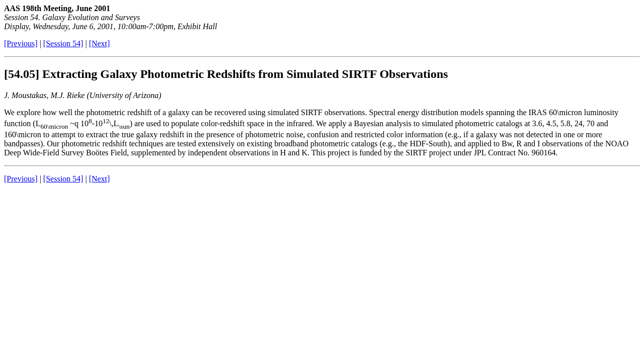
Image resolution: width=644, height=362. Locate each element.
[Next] (100, 43)
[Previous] (21, 43)
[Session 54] (63, 43)
